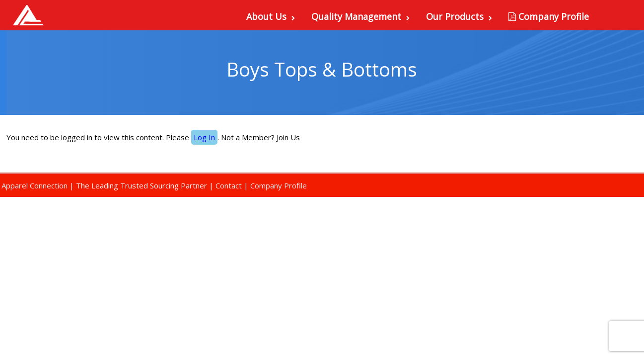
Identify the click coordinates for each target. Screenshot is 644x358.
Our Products (459, 16)
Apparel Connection (35, 185)
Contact (229, 185)
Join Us (288, 137)
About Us (271, 16)
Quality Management (360, 16)
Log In (204, 137)
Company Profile (549, 16)
